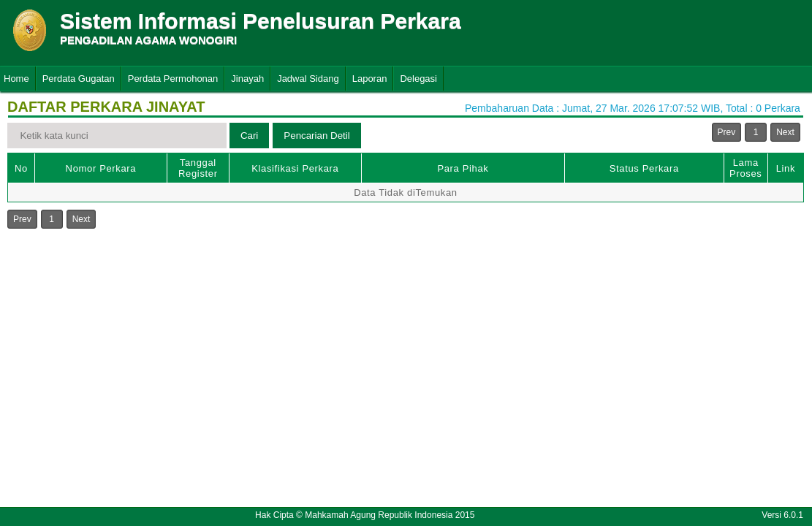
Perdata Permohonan (173, 79)
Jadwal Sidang (308, 79)
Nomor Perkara (101, 168)
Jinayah (247, 79)
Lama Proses (745, 168)
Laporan (370, 79)
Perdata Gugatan (79, 79)
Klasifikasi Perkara (295, 168)
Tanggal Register (198, 168)
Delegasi (418, 79)
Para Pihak (463, 168)
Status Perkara (644, 168)
